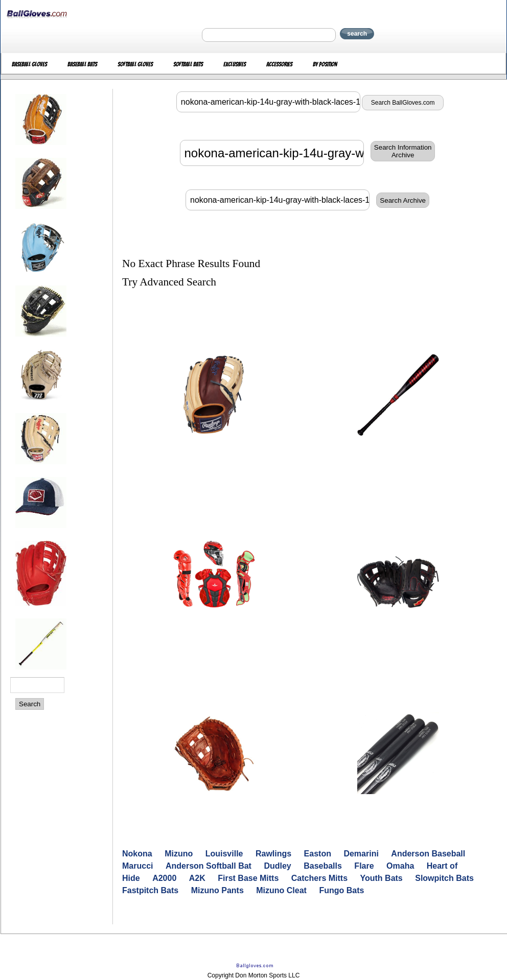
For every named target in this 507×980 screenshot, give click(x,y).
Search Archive (403, 200)
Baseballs (323, 866)
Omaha (400, 866)
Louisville (224, 854)
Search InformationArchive (403, 151)
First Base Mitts (248, 878)
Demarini (361, 854)
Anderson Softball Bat (209, 866)
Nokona (137, 854)
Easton (318, 854)
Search (30, 704)
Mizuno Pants (217, 890)
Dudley (277, 866)
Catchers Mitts (319, 878)
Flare (364, 866)
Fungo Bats (341, 890)
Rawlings (273, 854)
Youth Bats (382, 878)
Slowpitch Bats (444, 878)
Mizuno (179, 854)
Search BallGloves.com (403, 103)
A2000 (164, 878)
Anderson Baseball (428, 854)
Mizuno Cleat (281, 890)
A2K (197, 878)
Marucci (137, 866)
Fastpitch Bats (150, 890)
